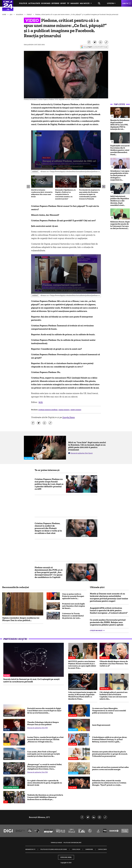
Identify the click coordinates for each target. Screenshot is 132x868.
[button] (66, 150)
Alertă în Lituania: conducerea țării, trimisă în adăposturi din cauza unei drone (42, 193)
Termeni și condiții (56, 843)
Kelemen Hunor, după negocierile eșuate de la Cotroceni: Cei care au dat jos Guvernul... (120, 225)
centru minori (76, 410)
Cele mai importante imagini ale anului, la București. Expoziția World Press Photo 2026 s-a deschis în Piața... (82, 696)
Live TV (125, 3)
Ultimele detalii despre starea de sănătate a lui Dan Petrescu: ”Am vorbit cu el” (114, 664)
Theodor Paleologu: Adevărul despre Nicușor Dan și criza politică (43, 723)
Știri (11, 14)
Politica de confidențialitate (72, 843)
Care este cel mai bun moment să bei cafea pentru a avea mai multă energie (110, 768)
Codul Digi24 (76, 849)
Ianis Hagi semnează (101, 725)
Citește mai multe (96, 630)
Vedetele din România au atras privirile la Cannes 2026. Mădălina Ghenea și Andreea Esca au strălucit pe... (45, 797)
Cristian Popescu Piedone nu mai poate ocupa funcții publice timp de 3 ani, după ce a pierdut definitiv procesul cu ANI (49, 484)
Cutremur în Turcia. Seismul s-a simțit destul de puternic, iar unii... (73, 616)
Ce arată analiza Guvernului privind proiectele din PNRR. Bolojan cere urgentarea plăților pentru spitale (108, 622)
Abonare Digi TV (30, 849)
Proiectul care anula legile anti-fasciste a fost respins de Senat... (73, 606)
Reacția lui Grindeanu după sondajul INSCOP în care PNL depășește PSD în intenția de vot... (120, 125)
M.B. (41, 402)
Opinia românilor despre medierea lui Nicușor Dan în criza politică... (21, 619)
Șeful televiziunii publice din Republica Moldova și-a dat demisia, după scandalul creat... (120, 201)
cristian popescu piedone (48, 410)
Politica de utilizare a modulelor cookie (54, 849)
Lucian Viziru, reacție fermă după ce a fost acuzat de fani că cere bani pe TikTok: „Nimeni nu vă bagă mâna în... (45, 739)
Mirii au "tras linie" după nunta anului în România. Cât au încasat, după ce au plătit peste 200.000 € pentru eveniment (87, 446)
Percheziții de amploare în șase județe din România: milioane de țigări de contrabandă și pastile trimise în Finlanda (89, 194)
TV (68, 3)
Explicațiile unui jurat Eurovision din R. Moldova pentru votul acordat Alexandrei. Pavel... (120, 150)
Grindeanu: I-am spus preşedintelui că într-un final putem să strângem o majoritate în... (120, 175)
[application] (66, 150)
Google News (69, 417)
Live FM (110, 3)
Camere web (89, 849)
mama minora (64, 410)
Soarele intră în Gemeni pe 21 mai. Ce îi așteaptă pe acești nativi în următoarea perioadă (31, 680)
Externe (55, 3)
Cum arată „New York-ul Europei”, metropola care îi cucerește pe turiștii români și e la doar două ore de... (43, 754)
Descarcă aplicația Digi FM (37, 728)
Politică (23, 3)
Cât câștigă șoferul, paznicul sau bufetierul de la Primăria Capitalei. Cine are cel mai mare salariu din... (114, 696)
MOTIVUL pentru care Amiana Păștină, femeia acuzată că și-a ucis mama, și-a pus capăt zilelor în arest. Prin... (82, 665)
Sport (63, 3)
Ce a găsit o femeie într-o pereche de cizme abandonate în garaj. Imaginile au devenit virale (45, 783)
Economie (46, 3)
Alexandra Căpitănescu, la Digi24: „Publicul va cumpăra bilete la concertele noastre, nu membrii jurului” (65, 194)
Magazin (75, 3)
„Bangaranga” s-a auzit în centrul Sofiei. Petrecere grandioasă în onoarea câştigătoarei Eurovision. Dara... (45, 767)
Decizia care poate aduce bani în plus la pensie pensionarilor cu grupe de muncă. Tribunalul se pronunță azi (110, 754)
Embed (35, 171)
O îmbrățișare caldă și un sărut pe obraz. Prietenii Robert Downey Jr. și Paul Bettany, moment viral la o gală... (110, 739)
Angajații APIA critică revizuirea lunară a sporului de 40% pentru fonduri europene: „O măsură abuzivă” (109, 610)
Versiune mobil (66, 857)
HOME (4, 14)
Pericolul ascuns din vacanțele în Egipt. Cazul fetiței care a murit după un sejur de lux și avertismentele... (44, 711)
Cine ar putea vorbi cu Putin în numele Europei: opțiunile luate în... (73, 596)
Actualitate (34, 3)
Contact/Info (102, 849)
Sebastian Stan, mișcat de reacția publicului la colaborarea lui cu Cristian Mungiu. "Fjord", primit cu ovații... (109, 783)
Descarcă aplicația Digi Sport (82, 453)
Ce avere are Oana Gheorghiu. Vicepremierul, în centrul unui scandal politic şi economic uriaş (109, 711)
